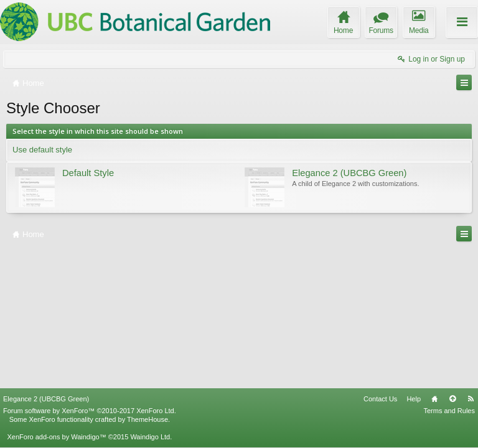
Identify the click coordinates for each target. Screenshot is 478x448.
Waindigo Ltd (150, 437)
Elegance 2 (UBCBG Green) (46, 399)
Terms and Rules (449, 411)
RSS (471, 399)
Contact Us (380, 399)
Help (414, 399)
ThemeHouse (148, 419)
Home (434, 399)
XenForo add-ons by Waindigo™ (56, 437)
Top (452, 399)
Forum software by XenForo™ (90, 411)
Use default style (42, 150)
